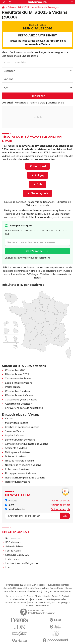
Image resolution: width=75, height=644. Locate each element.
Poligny (33, 103)
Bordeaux (39, 588)
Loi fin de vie (12, 559)
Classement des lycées (18, 378)
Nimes (68, 591)
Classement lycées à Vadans (21, 400)
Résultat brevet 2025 (17, 374)
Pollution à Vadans (15, 457)
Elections (37, 27)
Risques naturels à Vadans (20, 461)
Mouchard (21, 103)
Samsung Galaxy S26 (17, 555)
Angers (49, 591)
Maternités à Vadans (17, 423)
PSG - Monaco (13, 542)
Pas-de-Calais (13, 551)
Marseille (41, 585)
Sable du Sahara (14, 547)
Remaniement (14, 538)
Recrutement (38, 599)
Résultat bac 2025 (15, 370)
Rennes (53, 588)
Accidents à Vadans (16, 448)
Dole (43, 103)
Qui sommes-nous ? (15, 596)
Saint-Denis (59, 591)
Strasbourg (19, 588)
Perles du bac (13, 387)
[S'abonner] (37, 516)
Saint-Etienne (10, 591)
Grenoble (29, 588)
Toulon (61, 588)
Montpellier (8, 588)
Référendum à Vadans (18, 482)
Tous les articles (17, 599)
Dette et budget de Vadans (20, 440)
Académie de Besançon (46, 7)
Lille (47, 588)
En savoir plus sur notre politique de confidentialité (28, 258)
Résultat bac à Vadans (17, 391)
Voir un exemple (61, 501)
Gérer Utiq (33, 603)
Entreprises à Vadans (17, 469)
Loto (8, 567)
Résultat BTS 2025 (18, 7)
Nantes (65, 585)
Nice (58, 585)
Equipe (30, 596)
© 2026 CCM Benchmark (38, 606)
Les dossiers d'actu (17, 509)
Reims (69, 588)
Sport (9, 505)
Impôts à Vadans (15, 436)
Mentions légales (47, 603)
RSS (28, 599)
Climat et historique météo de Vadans (26, 444)
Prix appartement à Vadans (21, 473)
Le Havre (21, 591)
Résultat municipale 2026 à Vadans (25, 478)
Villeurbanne (33, 591)
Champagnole (56, 103)
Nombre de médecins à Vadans (23, 465)
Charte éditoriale (42, 596)
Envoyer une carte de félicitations (24, 408)
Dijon (42, 591)
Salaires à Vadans (15, 431)
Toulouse (51, 585)
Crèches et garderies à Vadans (22, 427)
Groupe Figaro (63, 603)
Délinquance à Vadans (17, 452)
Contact (65, 596)
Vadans (9, 419)
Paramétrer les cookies (16, 603)
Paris (28, 585)
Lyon (34, 585)
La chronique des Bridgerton (22, 563)
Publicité (56, 596)
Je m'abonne (35, 251)
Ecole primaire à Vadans (19, 383)
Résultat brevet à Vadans (19, 395)
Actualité (11, 501)
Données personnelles (56, 599)
